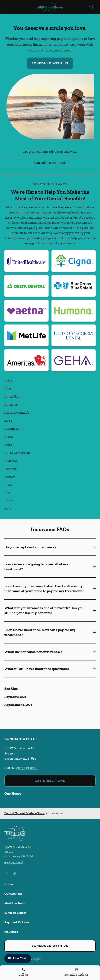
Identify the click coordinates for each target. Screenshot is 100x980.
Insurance (11, 932)
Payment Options (17, 922)
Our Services (13, 894)
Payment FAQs (15, 697)
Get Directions (50, 781)
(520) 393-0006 (55, 163)
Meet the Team (15, 903)
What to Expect (15, 913)
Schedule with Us (50, 63)
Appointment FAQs (18, 705)
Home (9, 884)
